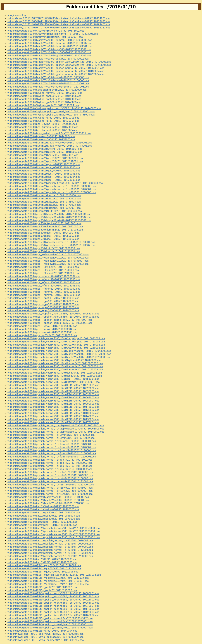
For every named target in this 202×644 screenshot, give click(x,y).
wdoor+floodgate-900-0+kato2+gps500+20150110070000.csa (44, 519)
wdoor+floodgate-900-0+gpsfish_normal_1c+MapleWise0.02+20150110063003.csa (56, 429)
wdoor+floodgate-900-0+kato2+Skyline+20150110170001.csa (43, 506)
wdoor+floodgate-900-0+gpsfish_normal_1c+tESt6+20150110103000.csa (50, 494)
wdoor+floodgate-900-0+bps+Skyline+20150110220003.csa (42, 124)
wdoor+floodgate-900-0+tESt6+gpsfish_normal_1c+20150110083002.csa (50, 624)
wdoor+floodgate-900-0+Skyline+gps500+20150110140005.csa (44, 102)
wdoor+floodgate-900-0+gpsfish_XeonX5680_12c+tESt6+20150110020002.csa (53, 388)
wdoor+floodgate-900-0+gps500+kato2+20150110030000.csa (44, 248)
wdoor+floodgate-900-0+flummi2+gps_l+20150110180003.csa (44, 174)
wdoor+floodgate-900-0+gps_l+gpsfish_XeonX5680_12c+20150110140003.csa (53, 317)
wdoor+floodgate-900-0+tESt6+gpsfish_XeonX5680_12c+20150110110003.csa (53, 609)
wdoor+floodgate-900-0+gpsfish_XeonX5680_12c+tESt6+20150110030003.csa (53, 391)
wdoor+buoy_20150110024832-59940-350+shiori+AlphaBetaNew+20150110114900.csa (59, 18)
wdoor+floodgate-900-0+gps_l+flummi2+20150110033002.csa (44, 282)
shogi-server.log (17, 15)
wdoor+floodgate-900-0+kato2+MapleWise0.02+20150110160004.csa (48, 500)
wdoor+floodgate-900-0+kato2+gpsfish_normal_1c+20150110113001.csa (50, 550)
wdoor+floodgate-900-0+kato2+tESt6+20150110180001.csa (42, 562)
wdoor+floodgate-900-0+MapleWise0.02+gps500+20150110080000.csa (49, 52)
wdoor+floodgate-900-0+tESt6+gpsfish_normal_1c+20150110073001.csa (50, 621)
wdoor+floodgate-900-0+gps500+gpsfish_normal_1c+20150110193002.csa (51, 245)
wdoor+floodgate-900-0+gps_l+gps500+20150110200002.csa (43, 310)
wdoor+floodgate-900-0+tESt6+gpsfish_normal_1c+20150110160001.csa (50, 628)
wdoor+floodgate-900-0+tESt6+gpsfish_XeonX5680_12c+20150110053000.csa (53, 603)
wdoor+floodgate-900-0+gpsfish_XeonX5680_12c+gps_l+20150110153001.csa (53, 379)
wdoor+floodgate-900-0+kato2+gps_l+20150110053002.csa (42, 525)
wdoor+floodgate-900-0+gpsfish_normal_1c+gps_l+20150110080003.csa (50, 463)
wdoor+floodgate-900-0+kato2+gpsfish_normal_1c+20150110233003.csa (50, 556)
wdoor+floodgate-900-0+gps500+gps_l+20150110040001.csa (43, 233)
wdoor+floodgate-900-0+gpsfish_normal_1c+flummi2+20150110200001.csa (52, 457)
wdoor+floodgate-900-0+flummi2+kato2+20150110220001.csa (44, 208)
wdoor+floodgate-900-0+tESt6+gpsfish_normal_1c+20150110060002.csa (50, 618)
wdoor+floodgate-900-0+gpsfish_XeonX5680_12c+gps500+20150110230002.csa (55, 376)
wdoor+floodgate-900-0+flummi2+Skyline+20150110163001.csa (45, 149)
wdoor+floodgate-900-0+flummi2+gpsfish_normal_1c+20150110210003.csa (52, 192)
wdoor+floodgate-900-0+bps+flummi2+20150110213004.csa (43, 130)
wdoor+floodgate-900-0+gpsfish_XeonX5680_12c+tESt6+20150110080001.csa (53, 401)
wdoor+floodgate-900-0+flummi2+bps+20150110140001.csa (43, 155)
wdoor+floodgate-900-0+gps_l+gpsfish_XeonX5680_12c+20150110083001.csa (53, 314)
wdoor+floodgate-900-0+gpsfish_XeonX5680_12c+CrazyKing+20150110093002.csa (56, 338)
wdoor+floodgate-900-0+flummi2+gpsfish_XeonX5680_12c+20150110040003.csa (55, 183)
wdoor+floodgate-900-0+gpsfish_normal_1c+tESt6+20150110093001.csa (50, 491)
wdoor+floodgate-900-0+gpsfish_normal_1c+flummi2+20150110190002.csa (52, 453)
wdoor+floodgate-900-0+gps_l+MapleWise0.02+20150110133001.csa (48, 261)
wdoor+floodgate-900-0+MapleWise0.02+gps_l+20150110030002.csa (48, 59)
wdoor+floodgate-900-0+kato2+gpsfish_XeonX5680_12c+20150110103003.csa (54, 534)
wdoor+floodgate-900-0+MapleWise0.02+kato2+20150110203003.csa (48, 87)
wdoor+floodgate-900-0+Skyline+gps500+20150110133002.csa (44, 99)
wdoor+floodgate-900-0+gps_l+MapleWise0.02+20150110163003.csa (48, 264)
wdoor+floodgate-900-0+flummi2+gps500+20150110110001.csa (45, 161)
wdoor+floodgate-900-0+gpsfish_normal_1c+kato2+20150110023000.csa (50, 475)
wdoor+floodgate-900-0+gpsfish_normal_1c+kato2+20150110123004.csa (50, 481)
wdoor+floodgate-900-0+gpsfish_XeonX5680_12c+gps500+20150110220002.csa (55, 373)
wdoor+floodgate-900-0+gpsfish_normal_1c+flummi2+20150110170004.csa (52, 450)
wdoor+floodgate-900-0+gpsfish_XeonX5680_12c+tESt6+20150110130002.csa (53, 410)
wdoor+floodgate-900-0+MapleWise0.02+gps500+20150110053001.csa (49, 49)
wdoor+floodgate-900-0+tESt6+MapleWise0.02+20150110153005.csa (48, 584)
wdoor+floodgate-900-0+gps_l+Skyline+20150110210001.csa (43, 273)
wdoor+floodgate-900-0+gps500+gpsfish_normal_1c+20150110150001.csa (51, 242)
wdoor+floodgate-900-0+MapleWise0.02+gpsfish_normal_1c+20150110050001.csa (56, 68)
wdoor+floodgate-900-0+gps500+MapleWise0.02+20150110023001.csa (49, 214)
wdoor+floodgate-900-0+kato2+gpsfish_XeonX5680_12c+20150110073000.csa (54, 531)
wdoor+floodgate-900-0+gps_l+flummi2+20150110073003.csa (44, 286)
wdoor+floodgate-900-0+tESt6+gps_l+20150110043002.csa (42, 587)
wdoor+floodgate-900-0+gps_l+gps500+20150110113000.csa (43, 307)
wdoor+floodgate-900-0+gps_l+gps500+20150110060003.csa (43, 301)
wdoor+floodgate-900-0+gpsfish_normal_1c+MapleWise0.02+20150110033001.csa (56, 425)
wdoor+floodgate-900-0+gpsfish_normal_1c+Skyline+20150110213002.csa (51, 438)
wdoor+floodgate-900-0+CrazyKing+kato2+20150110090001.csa (45, 37)
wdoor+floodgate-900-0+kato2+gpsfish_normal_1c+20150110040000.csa (50, 547)
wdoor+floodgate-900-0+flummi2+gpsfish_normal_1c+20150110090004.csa (52, 189)
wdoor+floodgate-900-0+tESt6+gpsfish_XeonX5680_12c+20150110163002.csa (53, 615)
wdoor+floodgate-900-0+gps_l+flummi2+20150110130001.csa (44, 295)
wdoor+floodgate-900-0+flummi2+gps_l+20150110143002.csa (44, 167)
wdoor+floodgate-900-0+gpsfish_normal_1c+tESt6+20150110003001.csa (50, 488)
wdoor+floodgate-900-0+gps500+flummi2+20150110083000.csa (45, 226)
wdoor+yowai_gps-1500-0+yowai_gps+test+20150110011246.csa (46, 640)
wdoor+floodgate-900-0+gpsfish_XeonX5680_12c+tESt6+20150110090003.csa (53, 404)
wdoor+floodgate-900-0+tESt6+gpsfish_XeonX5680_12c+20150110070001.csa (53, 606)
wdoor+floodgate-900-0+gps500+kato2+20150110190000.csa (44, 251)
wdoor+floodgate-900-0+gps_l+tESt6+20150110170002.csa (42, 335)
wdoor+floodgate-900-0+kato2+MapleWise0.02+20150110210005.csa (48, 503)
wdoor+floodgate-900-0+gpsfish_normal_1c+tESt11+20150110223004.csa (51, 485)
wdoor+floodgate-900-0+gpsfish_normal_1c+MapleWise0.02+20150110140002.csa (56, 432)
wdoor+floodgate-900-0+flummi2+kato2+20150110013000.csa (44, 195)
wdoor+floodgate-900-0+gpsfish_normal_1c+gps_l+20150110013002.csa (50, 460)
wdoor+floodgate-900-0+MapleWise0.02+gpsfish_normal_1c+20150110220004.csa (56, 74)
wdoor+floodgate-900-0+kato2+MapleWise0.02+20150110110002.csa (48, 497)
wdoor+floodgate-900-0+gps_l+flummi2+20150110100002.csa (44, 289)
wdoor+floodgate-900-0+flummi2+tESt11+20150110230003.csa (45, 211)
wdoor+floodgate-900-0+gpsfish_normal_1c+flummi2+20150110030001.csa (52, 441)
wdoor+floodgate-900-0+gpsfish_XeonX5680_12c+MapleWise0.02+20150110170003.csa (59, 354)
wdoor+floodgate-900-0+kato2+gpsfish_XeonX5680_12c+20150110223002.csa (54, 537)
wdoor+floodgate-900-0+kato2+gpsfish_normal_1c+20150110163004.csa (50, 553)
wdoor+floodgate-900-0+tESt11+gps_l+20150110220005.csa (43, 572)
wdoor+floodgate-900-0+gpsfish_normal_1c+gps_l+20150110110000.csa (50, 466)
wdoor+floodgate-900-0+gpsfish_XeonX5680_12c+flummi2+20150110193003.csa (55, 369)
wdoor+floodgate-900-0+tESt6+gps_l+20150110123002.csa (42, 590)
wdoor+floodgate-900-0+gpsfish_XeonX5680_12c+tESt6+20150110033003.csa (53, 394)
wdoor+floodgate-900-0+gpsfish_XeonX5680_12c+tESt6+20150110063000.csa (53, 397)
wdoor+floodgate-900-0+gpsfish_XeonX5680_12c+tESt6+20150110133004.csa (53, 413)
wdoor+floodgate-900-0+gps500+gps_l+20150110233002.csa (43, 239)
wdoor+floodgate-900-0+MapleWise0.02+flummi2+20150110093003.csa (50, 40)
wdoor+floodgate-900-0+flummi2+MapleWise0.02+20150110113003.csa (50, 146)
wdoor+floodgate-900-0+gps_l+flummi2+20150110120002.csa (44, 292)
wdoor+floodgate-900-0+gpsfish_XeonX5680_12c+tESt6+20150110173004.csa (53, 422)
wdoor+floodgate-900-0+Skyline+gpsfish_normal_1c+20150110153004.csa (51, 115)
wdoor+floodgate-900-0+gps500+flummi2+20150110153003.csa (45, 230)
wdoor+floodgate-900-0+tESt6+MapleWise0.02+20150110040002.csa (48, 578)
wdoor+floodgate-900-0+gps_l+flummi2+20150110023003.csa (44, 279)
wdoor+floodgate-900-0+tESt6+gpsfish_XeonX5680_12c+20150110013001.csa (53, 596)
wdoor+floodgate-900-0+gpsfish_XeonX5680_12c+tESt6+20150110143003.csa (53, 416)
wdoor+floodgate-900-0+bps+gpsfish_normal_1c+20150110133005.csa (49, 133)
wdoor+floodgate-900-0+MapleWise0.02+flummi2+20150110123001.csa (50, 46)
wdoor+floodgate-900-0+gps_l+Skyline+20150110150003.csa (43, 267)
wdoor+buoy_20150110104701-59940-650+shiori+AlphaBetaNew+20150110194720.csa (59, 28)
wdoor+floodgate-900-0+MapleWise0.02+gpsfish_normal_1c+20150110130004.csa (56, 71)
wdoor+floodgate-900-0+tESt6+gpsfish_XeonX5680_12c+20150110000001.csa (53, 593)
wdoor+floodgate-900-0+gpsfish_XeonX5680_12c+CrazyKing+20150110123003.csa (56, 342)
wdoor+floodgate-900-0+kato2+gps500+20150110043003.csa (44, 516)
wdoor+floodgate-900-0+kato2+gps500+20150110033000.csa (44, 512)
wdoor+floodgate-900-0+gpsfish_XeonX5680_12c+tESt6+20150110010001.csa (53, 385)
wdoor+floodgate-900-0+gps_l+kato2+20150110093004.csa (42, 329)
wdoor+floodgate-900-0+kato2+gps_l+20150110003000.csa (42, 522)
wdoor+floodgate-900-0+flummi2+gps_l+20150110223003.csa (44, 180)
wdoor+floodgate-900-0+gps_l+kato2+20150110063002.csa (42, 326)
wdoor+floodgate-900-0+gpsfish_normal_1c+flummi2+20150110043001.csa (52, 444)
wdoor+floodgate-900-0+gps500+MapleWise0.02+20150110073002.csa (49, 217)
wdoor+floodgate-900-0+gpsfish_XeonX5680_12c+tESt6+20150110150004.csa (53, 419)
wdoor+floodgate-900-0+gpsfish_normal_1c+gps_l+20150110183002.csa (50, 469)
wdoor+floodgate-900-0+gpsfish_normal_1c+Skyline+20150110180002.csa (51, 435)
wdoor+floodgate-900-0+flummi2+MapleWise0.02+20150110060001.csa (50, 143)
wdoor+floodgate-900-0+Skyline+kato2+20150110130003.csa (43, 118)
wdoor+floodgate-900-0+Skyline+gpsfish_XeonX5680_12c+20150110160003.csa (54, 108)
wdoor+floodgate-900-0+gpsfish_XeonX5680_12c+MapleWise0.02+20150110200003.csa (59, 357)
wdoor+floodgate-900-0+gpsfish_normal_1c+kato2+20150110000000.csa (50, 472)
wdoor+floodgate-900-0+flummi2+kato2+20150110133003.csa (44, 202)
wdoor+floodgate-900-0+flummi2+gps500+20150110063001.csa (45, 158)
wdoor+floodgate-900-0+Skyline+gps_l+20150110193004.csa (43, 105)
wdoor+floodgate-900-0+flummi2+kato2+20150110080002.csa (44, 199)
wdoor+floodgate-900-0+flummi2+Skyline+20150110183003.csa (45, 152)
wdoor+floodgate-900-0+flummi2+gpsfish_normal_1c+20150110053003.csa (52, 186)
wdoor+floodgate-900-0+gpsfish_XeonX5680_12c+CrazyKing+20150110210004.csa (56, 348)
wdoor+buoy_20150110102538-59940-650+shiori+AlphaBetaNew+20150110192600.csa (59, 24)
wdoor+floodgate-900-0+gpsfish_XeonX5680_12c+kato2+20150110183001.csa (54, 382)
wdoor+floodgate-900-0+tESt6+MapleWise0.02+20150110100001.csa (48, 581)
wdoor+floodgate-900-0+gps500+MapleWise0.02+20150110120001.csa (49, 220)
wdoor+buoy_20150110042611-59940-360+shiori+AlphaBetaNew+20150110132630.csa (59, 21)
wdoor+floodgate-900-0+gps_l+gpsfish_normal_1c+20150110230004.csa (50, 323)
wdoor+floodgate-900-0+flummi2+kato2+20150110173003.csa (44, 205)
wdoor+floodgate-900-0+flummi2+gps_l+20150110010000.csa (44, 164)
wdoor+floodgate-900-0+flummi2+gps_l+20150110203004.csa (44, 177)
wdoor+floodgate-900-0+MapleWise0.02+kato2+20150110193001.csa (48, 83)
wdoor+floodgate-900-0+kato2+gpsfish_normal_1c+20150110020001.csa (50, 544)
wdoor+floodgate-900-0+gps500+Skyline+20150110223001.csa (44, 223)
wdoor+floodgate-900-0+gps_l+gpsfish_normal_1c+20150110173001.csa (50, 320)
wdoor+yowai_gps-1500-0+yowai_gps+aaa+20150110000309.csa (45, 637)
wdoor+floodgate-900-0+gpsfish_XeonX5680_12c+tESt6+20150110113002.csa (53, 407)
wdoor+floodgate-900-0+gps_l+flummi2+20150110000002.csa (44, 276)
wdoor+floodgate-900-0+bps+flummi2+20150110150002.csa (43, 127)
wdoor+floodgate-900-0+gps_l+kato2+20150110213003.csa (42, 332)
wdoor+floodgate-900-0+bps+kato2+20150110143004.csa (41, 136)
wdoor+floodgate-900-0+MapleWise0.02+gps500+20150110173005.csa (49, 55)
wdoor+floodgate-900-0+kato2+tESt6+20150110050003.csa (42, 559)
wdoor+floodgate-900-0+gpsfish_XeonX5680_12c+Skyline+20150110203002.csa (54, 360)
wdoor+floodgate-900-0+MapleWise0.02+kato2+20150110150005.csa (48, 80)
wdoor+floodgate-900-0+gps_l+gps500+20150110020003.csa (43, 298)
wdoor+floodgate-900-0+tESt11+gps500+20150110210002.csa (44, 565)
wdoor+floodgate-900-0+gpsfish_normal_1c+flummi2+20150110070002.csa (52, 447)
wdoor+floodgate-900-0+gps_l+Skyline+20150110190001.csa (43, 270)
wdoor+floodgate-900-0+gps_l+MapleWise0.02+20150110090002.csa (48, 258)
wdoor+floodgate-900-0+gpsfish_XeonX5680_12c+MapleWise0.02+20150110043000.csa (59, 351)
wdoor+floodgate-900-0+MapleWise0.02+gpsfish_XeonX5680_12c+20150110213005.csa (59, 65)
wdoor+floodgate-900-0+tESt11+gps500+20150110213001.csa (44, 568)
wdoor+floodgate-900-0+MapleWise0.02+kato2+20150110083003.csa (48, 77)
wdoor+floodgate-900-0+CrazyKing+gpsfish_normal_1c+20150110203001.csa (53, 34)
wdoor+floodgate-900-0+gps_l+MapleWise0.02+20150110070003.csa (48, 254)
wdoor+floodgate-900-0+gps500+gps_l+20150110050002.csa (43, 236)
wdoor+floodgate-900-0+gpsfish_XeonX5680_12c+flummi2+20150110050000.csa (55, 366)
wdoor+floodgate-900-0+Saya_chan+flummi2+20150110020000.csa (47, 90)
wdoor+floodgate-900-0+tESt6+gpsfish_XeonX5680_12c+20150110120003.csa (53, 612)
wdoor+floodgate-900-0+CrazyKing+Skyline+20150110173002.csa (46, 31)
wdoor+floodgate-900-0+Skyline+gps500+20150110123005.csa (44, 96)
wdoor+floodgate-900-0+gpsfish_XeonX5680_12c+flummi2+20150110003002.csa (55, 363)
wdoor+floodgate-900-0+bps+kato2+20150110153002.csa (41, 139)
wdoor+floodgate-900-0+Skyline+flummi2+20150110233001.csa (45, 93)
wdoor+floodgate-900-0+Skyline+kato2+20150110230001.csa (43, 121)
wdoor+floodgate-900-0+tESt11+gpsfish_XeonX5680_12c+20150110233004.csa (54, 575)
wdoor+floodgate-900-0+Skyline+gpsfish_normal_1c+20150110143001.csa (51, 111)
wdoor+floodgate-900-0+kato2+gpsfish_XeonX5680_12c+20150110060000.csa (54, 528)
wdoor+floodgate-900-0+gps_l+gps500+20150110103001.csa (43, 304)
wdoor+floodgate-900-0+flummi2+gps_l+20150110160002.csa (44, 171)
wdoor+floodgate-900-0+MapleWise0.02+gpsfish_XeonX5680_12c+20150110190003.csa (59, 62)
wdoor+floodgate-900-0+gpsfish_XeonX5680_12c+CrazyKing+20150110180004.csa (56, 345)
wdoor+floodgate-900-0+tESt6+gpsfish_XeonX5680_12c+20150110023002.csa (53, 600)
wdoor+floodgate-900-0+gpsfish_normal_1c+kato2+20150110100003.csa (50, 478)
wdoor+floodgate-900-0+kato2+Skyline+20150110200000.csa (43, 509)
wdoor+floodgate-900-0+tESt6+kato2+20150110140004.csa (42, 631)
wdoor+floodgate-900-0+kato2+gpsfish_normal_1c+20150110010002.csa (50, 540)
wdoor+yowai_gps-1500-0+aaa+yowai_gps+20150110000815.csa (45, 634)
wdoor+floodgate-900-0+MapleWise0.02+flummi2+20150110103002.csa (50, 43)
